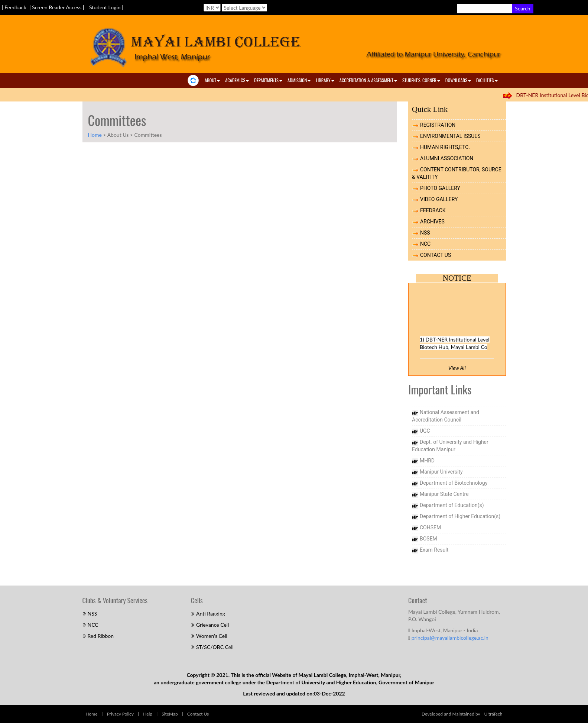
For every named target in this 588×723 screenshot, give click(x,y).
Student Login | (106, 7)
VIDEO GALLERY (439, 199)
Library (325, 80)
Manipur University (441, 472)
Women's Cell (212, 636)
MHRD (427, 461)
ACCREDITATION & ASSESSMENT (368, 80)
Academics (237, 80)
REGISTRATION (438, 125)
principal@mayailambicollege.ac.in (450, 638)
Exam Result (434, 550)
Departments (268, 80)
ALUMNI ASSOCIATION (447, 158)
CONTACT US (436, 255)
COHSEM (430, 527)
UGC (425, 431)
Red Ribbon (101, 636)
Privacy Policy (120, 714)
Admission (299, 80)
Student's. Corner (421, 80)
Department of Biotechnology (454, 483)
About (212, 80)
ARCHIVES (432, 222)
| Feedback (15, 7)
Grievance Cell (212, 625)
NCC (425, 244)
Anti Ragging (211, 614)
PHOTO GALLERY (440, 188)
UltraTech (493, 714)
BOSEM (428, 539)
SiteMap (170, 714)
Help (148, 714)
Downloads (458, 80)
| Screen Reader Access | (57, 7)
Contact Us (198, 714)
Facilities (487, 80)
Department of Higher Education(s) (460, 516)
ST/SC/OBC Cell (215, 647)
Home (95, 135)
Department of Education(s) (452, 505)
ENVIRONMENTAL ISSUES (450, 136)
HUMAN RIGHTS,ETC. (445, 147)
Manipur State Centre (444, 494)
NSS (425, 233)
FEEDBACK (433, 210)
